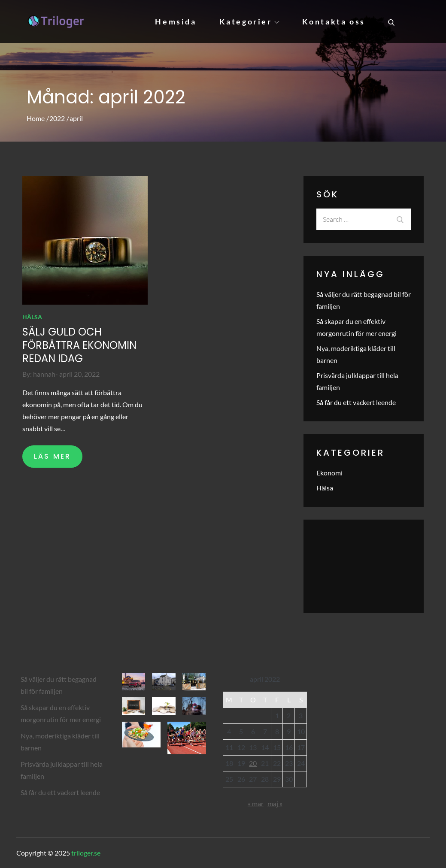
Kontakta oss (334, 21)
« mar (256, 803)
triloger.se (86, 853)
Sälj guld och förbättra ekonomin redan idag (79, 345)
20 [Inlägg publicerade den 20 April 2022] (253, 763)
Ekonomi (329, 473)
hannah (44, 374)
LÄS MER (52, 456)
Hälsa (32, 317)
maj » (275, 803)
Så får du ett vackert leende (356, 402)
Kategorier (249, 21)
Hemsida (176, 21)
